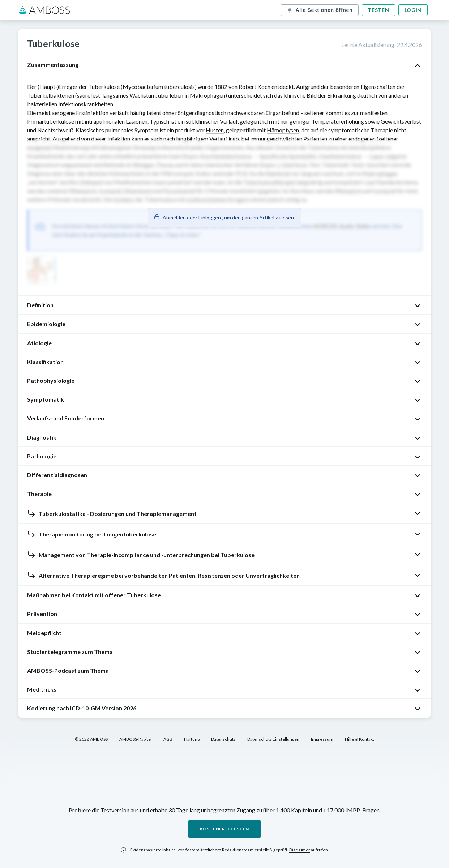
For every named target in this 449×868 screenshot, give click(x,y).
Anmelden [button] (174, 217)
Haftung (192, 739)
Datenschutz (223, 739)
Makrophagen (208, 95)
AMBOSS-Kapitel (136, 739)
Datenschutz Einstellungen (273, 739)
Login (413, 10)
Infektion (119, 139)
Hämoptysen (283, 130)
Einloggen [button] (210, 217)
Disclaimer (300, 850)
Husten (215, 130)
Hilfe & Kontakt (360, 739)
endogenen (362, 139)
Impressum (322, 739)
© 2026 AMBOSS (91, 739)
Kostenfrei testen (224, 829)
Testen (378, 10)
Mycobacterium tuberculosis (159, 87)
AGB (168, 739)
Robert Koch (255, 87)
